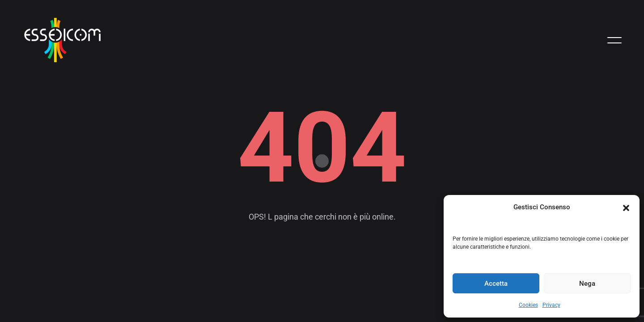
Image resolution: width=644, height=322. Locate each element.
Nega (587, 284)
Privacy (551, 305)
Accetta (496, 284)
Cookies (528, 305)
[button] (626, 207)
